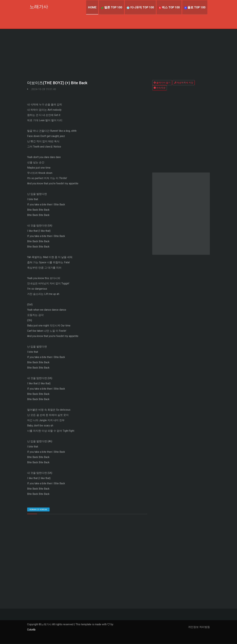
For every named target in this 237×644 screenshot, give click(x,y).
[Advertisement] (118, 53)
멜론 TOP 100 (111, 7)
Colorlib (32, 630)
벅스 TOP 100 (169, 7)
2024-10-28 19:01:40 (44, 89)
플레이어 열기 (162, 83)
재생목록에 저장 (184, 83)
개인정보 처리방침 (199, 627)
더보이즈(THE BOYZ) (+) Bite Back (58, 83)
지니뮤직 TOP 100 (140, 7)
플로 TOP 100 (195, 7)
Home (91, 7)
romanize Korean (38, 510)
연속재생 (160, 88)
